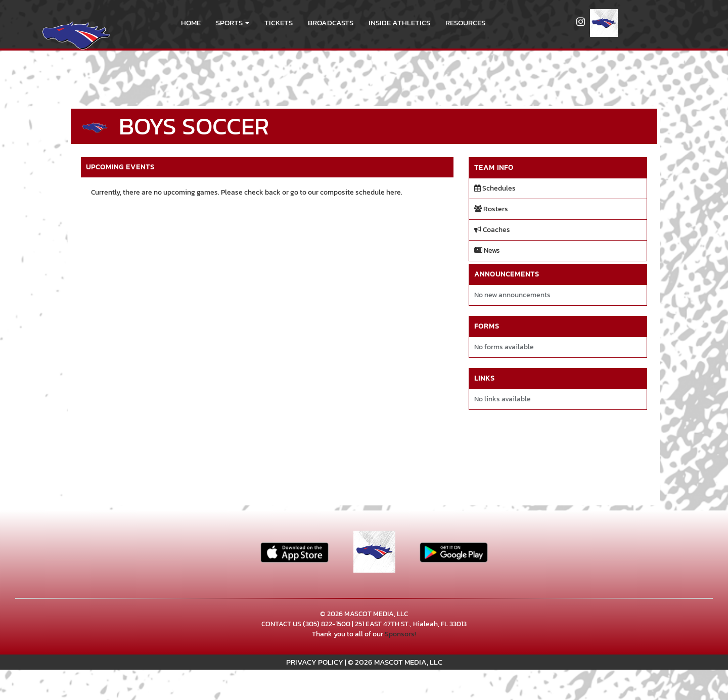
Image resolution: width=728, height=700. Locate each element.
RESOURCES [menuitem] (465, 22)
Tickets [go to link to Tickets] (279, 22)
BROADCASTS (331, 22)
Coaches (492, 230)
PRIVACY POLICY (315, 662)
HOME (191, 22)
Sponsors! (400, 634)
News (487, 250)
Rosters (491, 209)
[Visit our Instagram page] (581, 23)
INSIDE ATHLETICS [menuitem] (399, 22)
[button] (233, 23)
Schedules (495, 188)
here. (394, 192)
